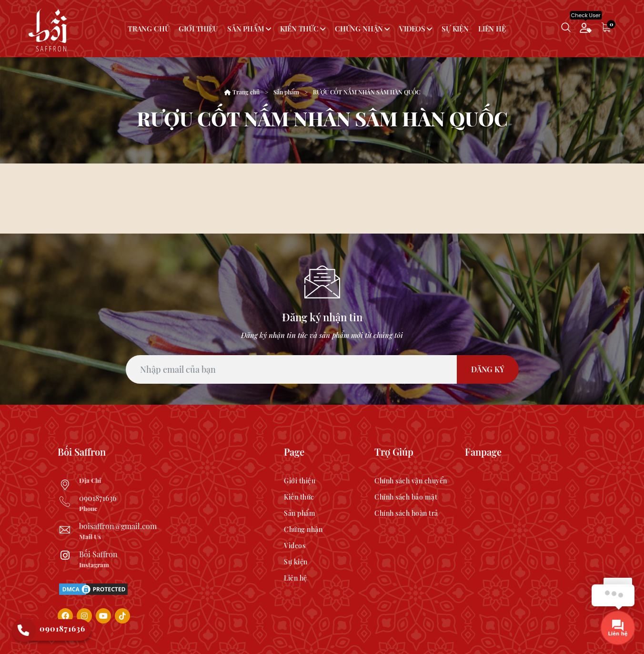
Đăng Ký (488, 369)
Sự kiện (455, 29)
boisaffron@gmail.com (118, 526)
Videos (412, 29)
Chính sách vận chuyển (411, 481)
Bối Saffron (98, 554)
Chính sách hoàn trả (406, 513)
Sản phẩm (246, 29)
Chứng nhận (359, 29)
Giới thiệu (198, 29)
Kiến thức (299, 29)
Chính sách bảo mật (406, 497)
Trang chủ (149, 29)
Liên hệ (492, 29)
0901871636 (98, 498)
